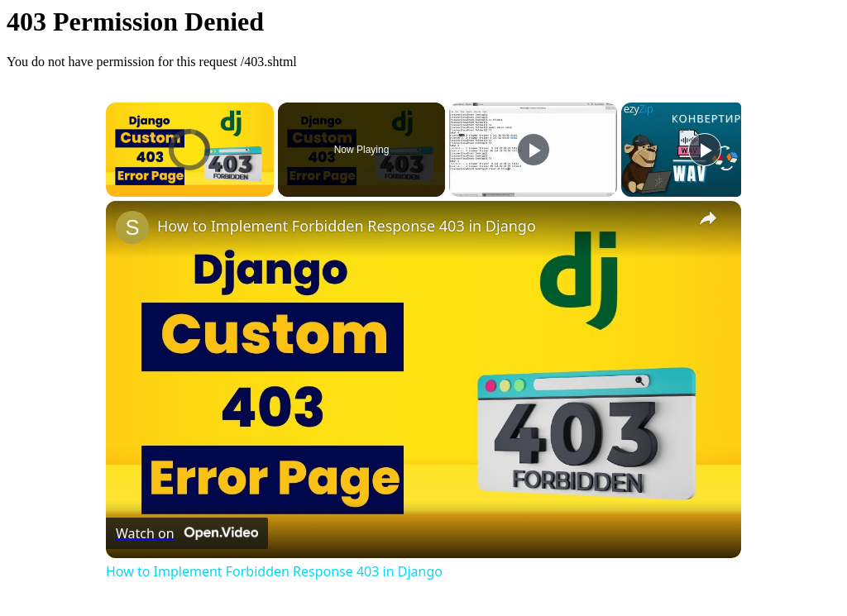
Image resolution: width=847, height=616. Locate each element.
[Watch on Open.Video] (187, 533)
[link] (132, 227)
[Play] (534, 150)
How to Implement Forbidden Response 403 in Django (347, 226)
